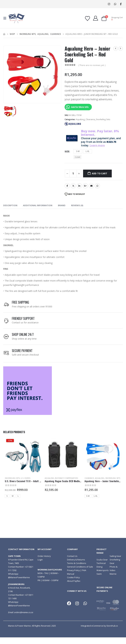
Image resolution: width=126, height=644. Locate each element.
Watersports (103, 570)
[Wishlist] (87, 19)
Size (67, 151)
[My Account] (96, 18)
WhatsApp (115, 4)
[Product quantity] (73, 173)
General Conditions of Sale (80, 567)
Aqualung (80, 119)
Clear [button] (77, 157)
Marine (113, 574)
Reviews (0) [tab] (77, 205)
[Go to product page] (23, 456)
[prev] (116, 49)
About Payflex (74, 581)
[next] (120, 49)
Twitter (73, 186)
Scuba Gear (102, 560)
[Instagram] (109, 4)
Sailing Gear (115, 556)
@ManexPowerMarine (19, 577)
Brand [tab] (62, 205)
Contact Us (72, 556)
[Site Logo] (17, 18)
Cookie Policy (73, 577)
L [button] (18, 496)
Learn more (97, 145)
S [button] (7, 496)
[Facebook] (121, 4)
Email (91, 186)
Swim (99, 574)
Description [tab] (10, 205)
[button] (6, 18)
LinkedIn (79, 186)
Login (40, 560)
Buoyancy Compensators (66, 478)
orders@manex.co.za (24, 612)
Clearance (90, 119)
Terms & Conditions (77, 563)
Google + (85, 186)
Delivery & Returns (76, 560)
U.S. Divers (26, 478)
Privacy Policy (73, 570)
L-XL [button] (88, 151)
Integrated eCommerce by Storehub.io (99, 626)
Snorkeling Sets (103, 119)
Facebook (67, 186)
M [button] (13, 496)
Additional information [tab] (38, 205)
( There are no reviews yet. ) (92, 65)
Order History (44, 556)
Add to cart (100, 173)
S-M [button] (78, 151)
